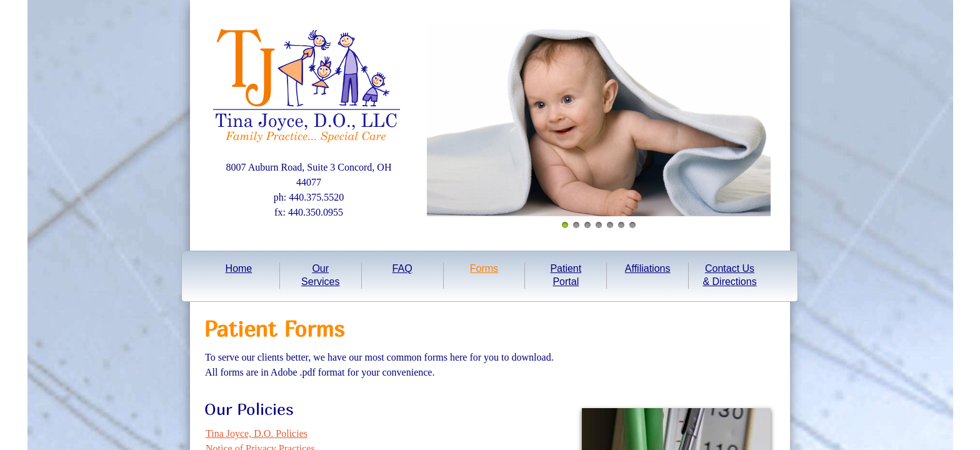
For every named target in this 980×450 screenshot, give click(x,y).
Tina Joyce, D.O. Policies (257, 433)
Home (239, 268)
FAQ (402, 268)
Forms (484, 268)
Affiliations (648, 268)
